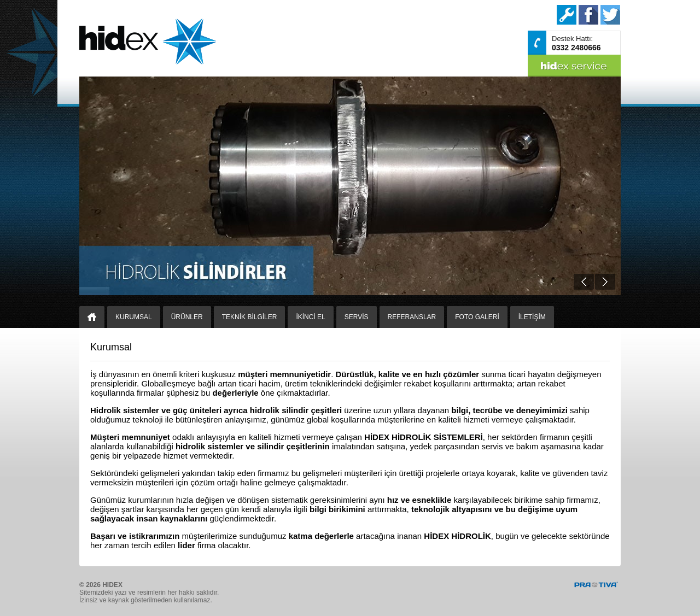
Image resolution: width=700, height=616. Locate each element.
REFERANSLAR (412, 317)
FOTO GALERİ (477, 317)
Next (605, 282)
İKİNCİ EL (310, 317)
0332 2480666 (576, 48)
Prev (584, 282)
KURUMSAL (134, 317)
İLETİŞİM (532, 317)
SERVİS (357, 317)
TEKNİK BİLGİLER (250, 317)
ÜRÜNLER (187, 317)
